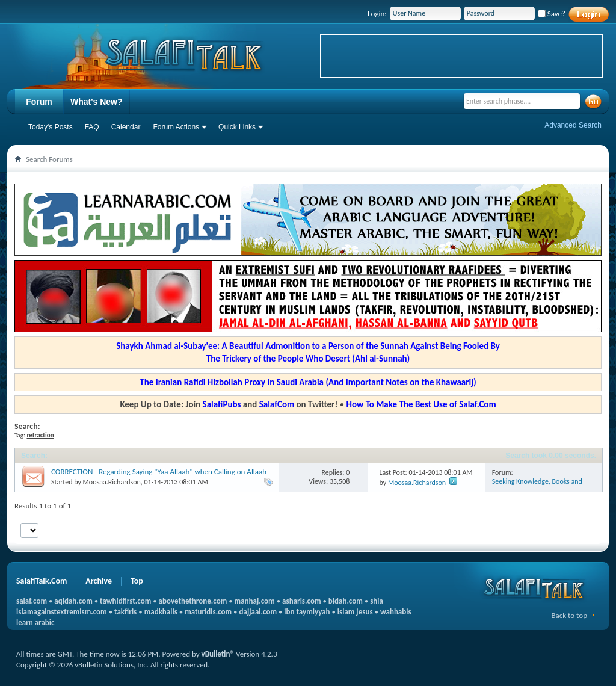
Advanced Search (573, 125)
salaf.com (32, 601)
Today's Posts (51, 127)
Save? (552, 14)
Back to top (569, 615)
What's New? (97, 102)
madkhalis (161, 612)
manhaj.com (255, 601)
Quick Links (237, 127)
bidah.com (346, 601)
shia (377, 601)
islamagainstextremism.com (62, 612)
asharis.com (301, 601)
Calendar (126, 127)
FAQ (92, 127)
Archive (99, 581)
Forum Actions (176, 127)
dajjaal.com (258, 612)
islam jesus (355, 612)
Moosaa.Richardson (112, 482)
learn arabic (35, 623)
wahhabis (396, 612)
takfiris (125, 612)
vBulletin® (218, 654)
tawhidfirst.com (125, 601)
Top (137, 581)
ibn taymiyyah (307, 612)
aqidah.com (73, 601)
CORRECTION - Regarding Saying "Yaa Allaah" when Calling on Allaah (159, 471)
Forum (39, 102)
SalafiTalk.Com (42, 581)
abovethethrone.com (193, 601)
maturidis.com (208, 612)
